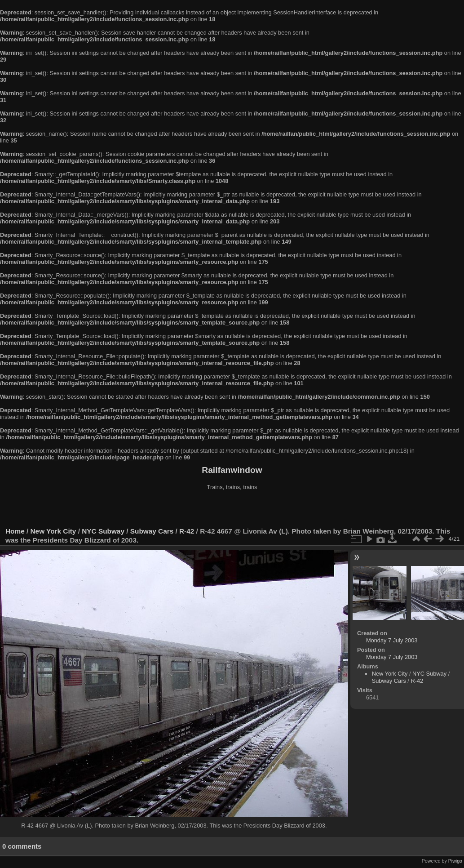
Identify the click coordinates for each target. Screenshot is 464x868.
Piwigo (455, 861)
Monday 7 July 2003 (392, 640)
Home (15, 531)
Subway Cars (152, 531)
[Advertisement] (232, 510)
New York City (53, 531)
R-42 (187, 531)
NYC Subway (103, 531)
